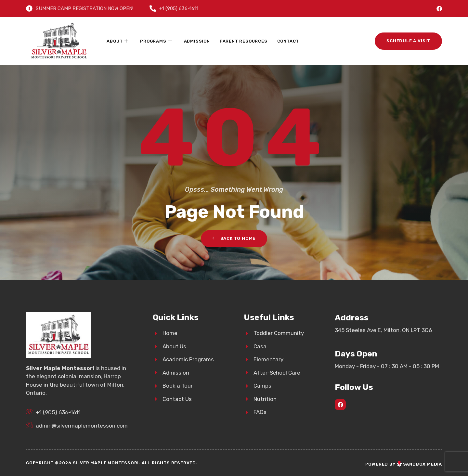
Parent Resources (244, 41)
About (117, 41)
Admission (197, 41)
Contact (288, 41)
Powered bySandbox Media (404, 464)
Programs (156, 41)
